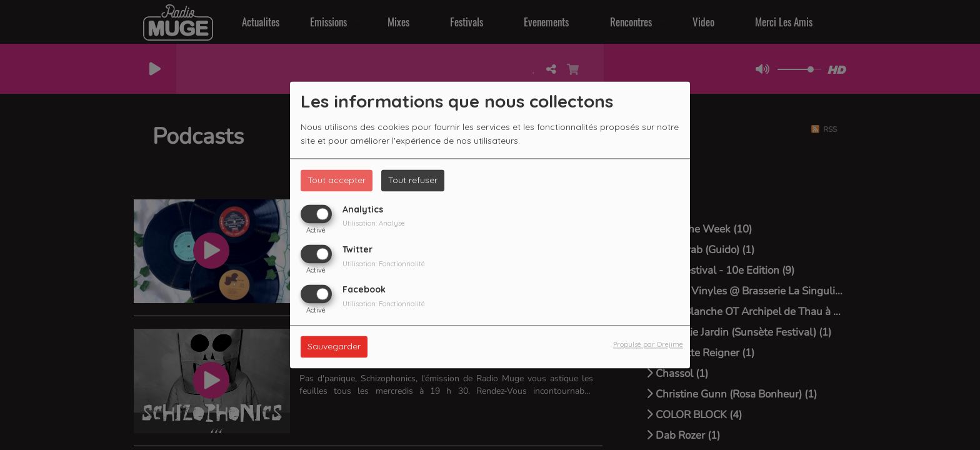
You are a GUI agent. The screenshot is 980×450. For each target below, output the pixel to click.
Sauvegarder (334, 347)
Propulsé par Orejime (648, 345)
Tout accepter (337, 180)
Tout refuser (413, 180)
